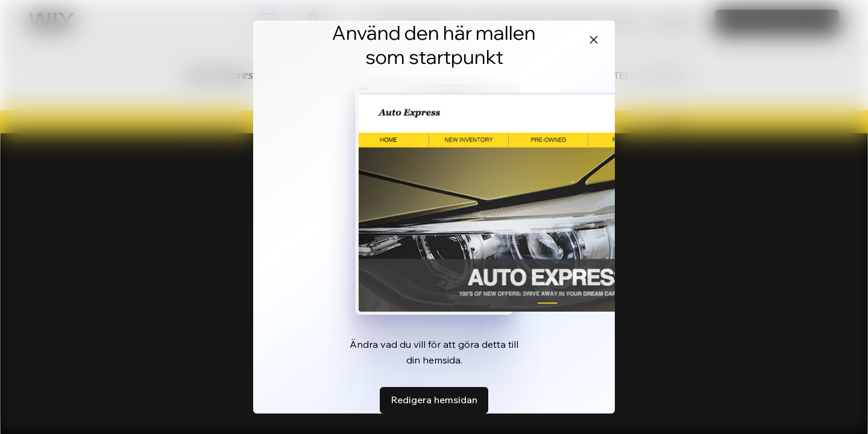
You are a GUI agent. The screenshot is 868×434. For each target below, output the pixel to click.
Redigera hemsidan (434, 400)
